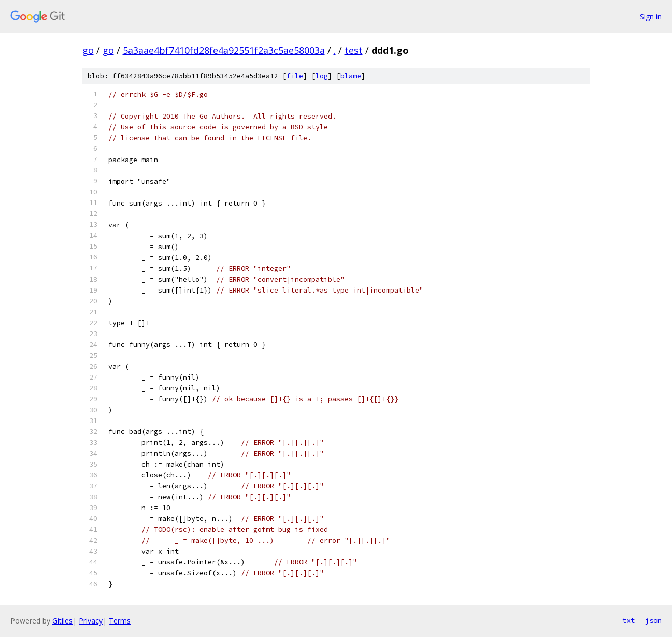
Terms (120, 621)
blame (351, 76)
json (653, 620)
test (354, 50)
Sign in (651, 16)
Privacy (91, 621)
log (322, 76)
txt (628, 620)
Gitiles (62, 621)
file (295, 76)
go (88, 50)
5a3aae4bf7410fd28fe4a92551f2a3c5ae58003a (224, 50)
